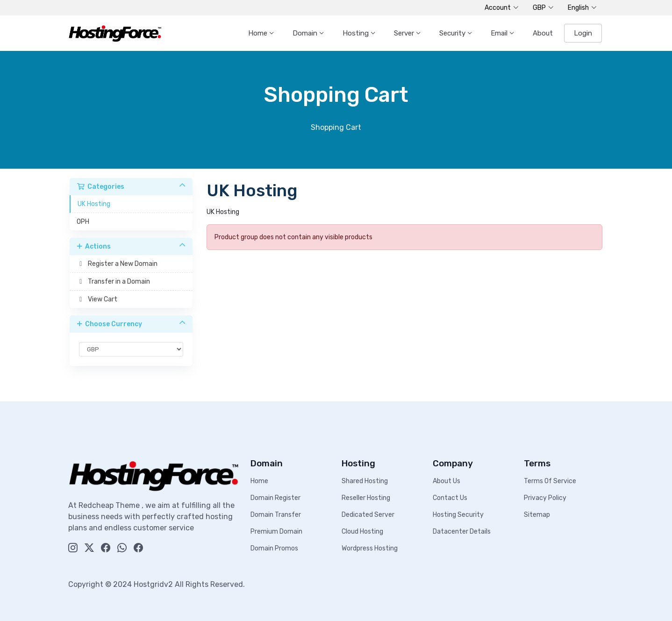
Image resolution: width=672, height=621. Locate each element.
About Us (447, 481)
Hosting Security (458, 515)
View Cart (97, 299)
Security (453, 33)
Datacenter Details (462, 532)
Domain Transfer (276, 515)
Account (502, 8)
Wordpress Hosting (370, 548)
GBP (543, 8)
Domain (306, 33)
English (582, 8)
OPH (83, 222)
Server (405, 33)
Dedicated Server (368, 515)
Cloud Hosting (362, 532)
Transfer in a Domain (113, 282)
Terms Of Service (550, 481)
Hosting (357, 33)
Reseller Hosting (366, 498)
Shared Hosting (365, 481)
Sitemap (537, 515)
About (543, 33)
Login (583, 33)
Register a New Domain (117, 264)
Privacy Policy (545, 498)
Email (500, 33)
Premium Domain (276, 532)
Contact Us (450, 498)
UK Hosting (94, 204)
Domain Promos (274, 548)
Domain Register (275, 498)
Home (259, 33)
